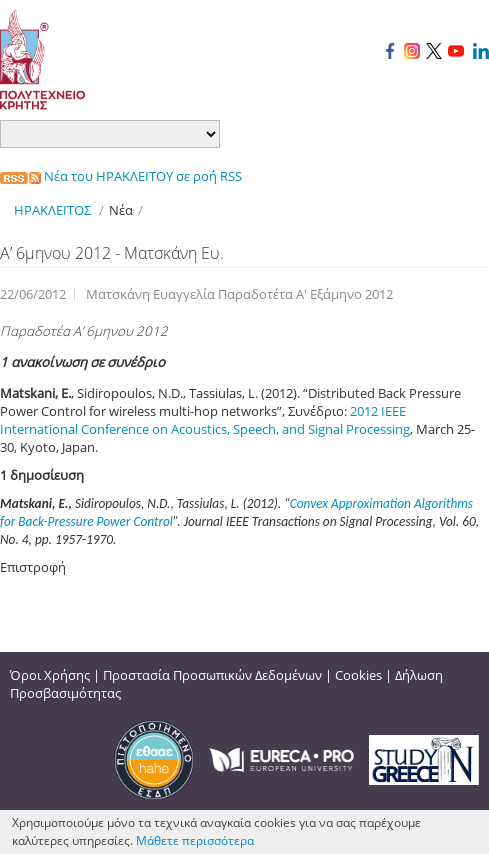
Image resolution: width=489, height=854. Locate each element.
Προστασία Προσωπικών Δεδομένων (212, 675)
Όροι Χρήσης (50, 675)
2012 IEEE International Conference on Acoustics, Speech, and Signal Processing (205, 420)
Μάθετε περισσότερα (195, 840)
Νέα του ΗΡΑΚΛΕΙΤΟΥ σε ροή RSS (121, 176)
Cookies (358, 675)
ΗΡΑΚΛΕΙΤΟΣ (52, 210)
